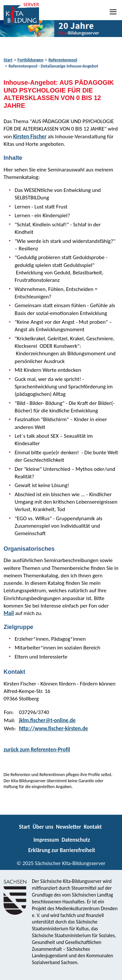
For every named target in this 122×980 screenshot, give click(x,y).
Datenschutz (76, 840)
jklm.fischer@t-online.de (47, 720)
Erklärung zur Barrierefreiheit (62, 850)
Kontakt (93, 827)
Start (8, 60)
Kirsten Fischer (30, 137)
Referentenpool (63, 60)
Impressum (46, 840)
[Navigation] (114, 12)
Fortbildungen (31, 60)
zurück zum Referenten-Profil (37, 750)
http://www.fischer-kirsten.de (53, 729)
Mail (9, 613)
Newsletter (68, 827)
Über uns (43, 827)
